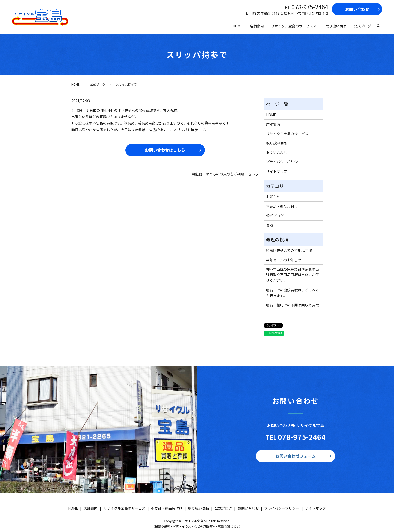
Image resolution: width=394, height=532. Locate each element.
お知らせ (273, 197)
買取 (270, 225)
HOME (238, 26)
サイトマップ (277, 171)
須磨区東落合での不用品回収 (289, 250)
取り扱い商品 (336, 26)
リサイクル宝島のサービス (292, 26)
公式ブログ (362, 26)
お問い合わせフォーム (295, 456)
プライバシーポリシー (284, 162)
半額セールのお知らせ (284, 260)
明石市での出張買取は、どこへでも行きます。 (292, 293)
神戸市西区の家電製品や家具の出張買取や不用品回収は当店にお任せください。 (292, 275)
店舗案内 (257, 26)
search (378, 26)
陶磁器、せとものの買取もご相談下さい (223, 174)
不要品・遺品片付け (282, 206)
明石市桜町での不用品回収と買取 (292, 305)
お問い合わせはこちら (165, 150)
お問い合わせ (357, 9)
